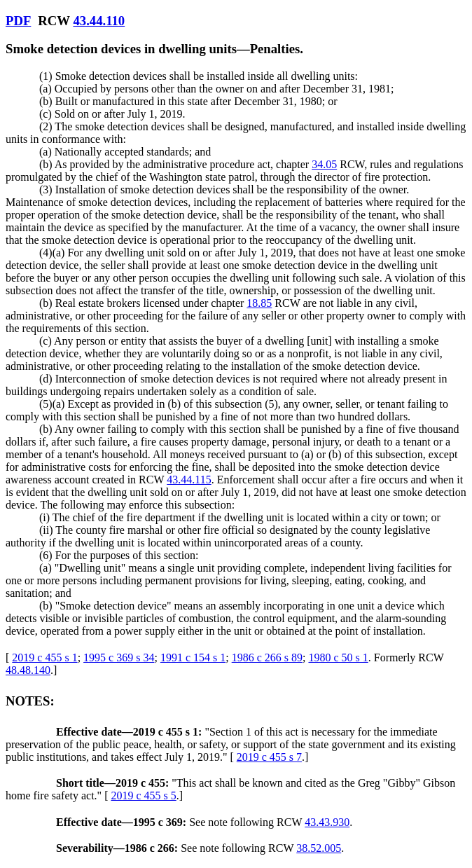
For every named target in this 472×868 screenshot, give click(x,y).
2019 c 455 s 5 (143, 795)
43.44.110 (99, 21)
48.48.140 (28, 670)
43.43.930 (327, 822)
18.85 (259, 303)
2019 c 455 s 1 (44, 657)
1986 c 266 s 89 (267, 657)
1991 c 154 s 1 (193, 657)
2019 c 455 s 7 (269, 757)
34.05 (324, 164)
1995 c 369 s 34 (119, 657)
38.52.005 (319, 848)
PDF (18, 21)
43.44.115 (189, 480)
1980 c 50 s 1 (338, 657)
